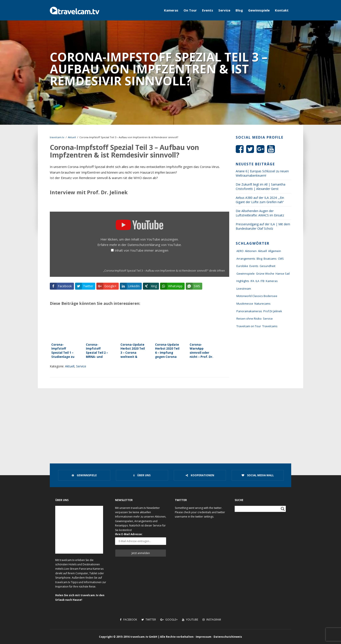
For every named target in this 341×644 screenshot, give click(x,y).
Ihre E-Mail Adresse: (129, 534)
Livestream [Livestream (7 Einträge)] (244, 289)
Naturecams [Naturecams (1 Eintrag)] (262, 304)
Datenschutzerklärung (144, 245)
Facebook (129, 620)
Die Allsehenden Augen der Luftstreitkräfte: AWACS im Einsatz (260, 213)
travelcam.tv (57, 137)
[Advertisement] (170, 421)
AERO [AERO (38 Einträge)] (240, 251)
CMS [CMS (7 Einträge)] (281, 259)
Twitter (149, 620)
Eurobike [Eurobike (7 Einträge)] (242, 266)
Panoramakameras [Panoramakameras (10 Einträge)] (249, 311)
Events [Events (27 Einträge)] (254, 266)
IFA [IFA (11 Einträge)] (252, 281)
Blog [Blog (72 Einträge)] (259, 259)
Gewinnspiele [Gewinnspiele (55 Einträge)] (246, 274)
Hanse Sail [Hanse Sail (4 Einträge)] (283, 274)
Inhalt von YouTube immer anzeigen (141, 250)
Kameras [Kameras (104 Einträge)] (272, 281)
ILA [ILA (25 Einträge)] (257, 281)
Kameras (171, 10)
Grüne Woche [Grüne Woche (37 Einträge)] (265, 274)
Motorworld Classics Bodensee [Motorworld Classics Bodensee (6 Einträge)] (257, 296)
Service (224, 10)
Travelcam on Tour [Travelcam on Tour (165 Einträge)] (249, 326)
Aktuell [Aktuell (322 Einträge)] (262, 251)
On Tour (190, 10)
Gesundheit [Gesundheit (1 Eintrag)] (267, 266)
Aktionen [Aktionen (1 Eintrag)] (251, 251)
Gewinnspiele (259, 10)
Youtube (190, 620)
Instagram (212, 620)
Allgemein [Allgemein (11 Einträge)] (275, 251)
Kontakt (282, 10)
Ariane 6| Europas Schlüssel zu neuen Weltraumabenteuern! (262, 173)
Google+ (169, 620)
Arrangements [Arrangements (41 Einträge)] (246, 259)
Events (208, 10)
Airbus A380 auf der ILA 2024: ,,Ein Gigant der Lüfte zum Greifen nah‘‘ (260, 200)
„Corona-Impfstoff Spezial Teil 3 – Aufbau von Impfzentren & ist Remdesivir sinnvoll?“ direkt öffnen (164, 271)
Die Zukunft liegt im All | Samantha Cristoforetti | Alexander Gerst (261, 187)
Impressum (204, 637)
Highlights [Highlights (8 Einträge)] (243, 281)
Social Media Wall (258, 475)
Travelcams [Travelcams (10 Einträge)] (270, 326)
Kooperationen (200, 475)
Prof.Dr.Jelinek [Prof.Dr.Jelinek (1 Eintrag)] (273, 311)
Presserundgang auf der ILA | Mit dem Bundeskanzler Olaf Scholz (263, 226)
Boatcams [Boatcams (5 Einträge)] (270, 259)
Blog (239, 10)
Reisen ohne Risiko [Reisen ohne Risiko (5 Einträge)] (249, 319)
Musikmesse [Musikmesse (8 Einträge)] (245, 304)
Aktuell (72, 137)
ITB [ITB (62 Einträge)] (262, 281)
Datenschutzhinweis (228, 637)
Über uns (142, 475)
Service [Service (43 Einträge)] (268, 319)
